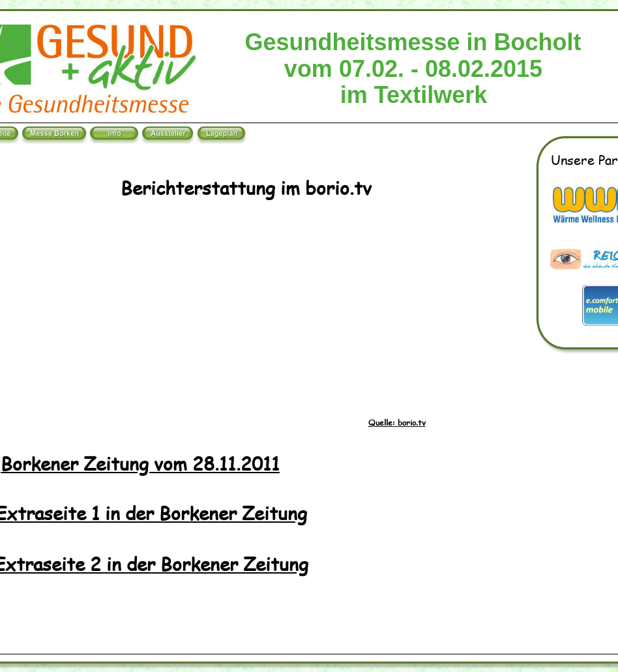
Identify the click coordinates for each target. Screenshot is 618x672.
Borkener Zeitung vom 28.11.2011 (140, 463)
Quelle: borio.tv (397, 423)
